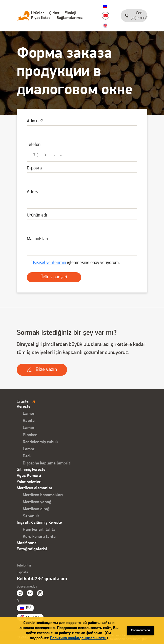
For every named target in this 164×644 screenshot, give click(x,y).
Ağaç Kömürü (29, 476)
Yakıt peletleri (29, 482)
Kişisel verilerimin (50, 263)
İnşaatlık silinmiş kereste (39, 523)
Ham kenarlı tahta (39, 530)
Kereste (24, 407)
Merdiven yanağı (38, 502)
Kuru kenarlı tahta (39, 537)
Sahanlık (31, 516)
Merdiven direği (37, 509)
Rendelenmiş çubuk (40, 442)
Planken (30, 435)
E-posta (34, 168)
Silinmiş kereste (31, 470)
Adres (32, 192)
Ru (105, 6)
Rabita (29, 421)
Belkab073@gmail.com (42, 579)
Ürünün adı (37, 215)
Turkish (106, 16)
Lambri (29, 414)
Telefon (34, 145)
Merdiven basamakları (43, 495)
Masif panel (27, 543)
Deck (27, 456)
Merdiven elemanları (35, 488)
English (105, 26)
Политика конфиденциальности (78, 638)
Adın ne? (35, 121)
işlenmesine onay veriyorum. (76, 263)
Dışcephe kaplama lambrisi (47, 463)
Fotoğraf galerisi (32, 549)
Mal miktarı (37, 239)
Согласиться (140, 630)
